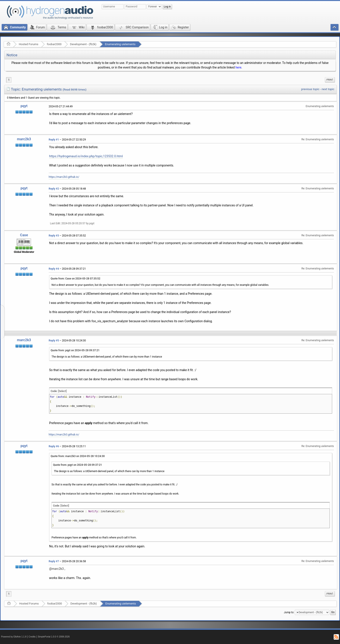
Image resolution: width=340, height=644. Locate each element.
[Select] (62, 391)
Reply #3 (54, 236)
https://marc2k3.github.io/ (64, 177)
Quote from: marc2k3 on (78, 456)
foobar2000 (54, 44)
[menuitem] (330, 80)
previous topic (310, 89)
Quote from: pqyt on (75, 350)
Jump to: (289, 612)
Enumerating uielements (120, 44)
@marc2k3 (56, 569)
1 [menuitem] (9, 80)
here (238, 67)
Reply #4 (54, 269)
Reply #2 (54, 189)
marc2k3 (24, 139)
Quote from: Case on (76, 279)
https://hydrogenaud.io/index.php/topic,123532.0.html (86, 156)
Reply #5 (54, 341)
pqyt (24, 106)
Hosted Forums (28, 44)
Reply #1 (54, 140)
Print (330, 80)
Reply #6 (54, 446)
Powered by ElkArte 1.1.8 (14, 637)
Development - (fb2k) (83, 44)
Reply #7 (54, 561)
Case (24, 235)
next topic (328, 89)
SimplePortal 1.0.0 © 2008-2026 (54, 637)
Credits (32, 637)
